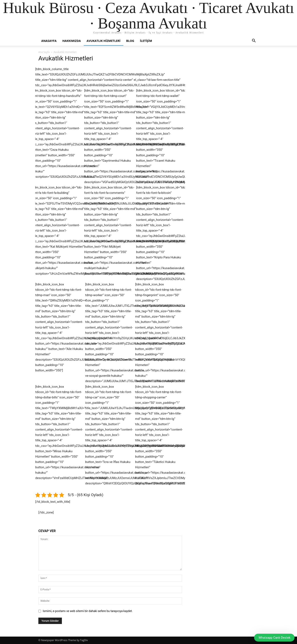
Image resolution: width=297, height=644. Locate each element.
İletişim (146, 41)
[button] (254, 41)
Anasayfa (49, 41)
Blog (130, 41)
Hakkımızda (72, 41)
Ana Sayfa (44, 52)
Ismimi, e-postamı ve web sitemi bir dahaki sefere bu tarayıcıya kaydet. (88, 611)
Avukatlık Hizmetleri (104, 41)
